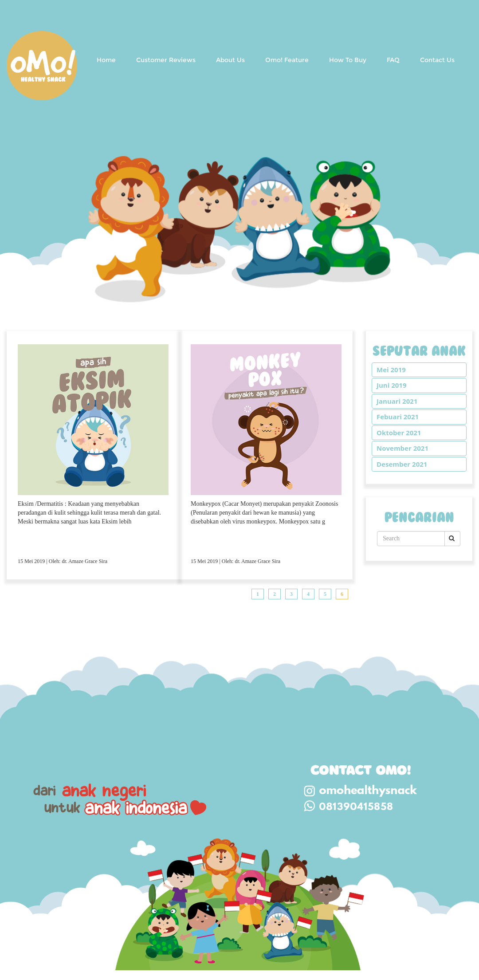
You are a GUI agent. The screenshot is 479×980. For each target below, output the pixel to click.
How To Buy (348, 60)
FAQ (393, 60)
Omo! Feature (287, 60)
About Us (230, 60)
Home (106, 60)
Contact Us (437, 60)
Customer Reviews (166, 60)
